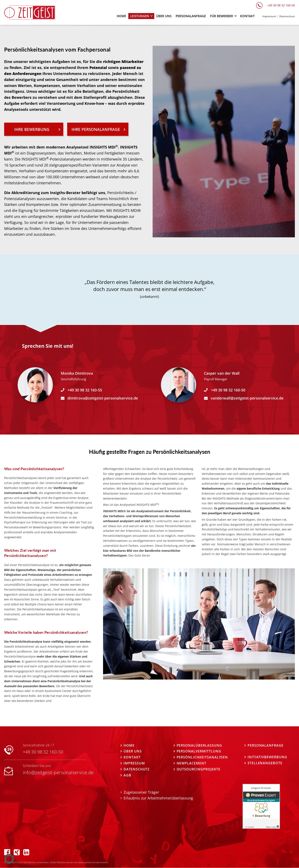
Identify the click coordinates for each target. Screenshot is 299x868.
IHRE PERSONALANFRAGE (96, 129)
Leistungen (140, 16)
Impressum (134, 763)
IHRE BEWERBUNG (32, 129)
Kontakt (132, 757)
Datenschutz (137, 769)
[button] (9, 859)
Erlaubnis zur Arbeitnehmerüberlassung (158, 798)
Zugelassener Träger (141, 792)
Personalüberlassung (199, 745)
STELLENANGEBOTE (265, 763)
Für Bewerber (222, 16)
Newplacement (191, 763)
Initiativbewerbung (267, 757)
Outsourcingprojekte (199, 769)
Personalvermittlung (199, 751)
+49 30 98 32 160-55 (85, 390)
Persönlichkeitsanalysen (202, 757)
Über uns (133, 751)
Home (129, 745)
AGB (127, 775)
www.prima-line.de (89, 863)
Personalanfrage (266, 745)
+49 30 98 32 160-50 (228, 390)
